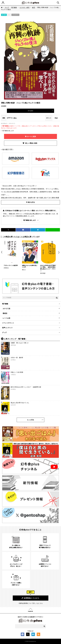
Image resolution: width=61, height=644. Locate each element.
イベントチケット (8, 323)
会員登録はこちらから (30, 598)
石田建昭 (4, 106)
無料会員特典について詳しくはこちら (31, 603)
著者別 (5, 313)
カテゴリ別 (6, 309)
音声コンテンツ (7, 328)
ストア (7, 7)
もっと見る (31, 420)
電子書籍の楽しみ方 (8, 131)
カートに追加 (31, 136)
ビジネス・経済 (25, 7)
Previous (2, 252)
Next (59, 252)
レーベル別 (6, 318)
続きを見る (31, 202)
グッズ (4, 332)
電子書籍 (14, 7)
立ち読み (30, 111)
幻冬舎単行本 (15, 15)
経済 (34, 7)
